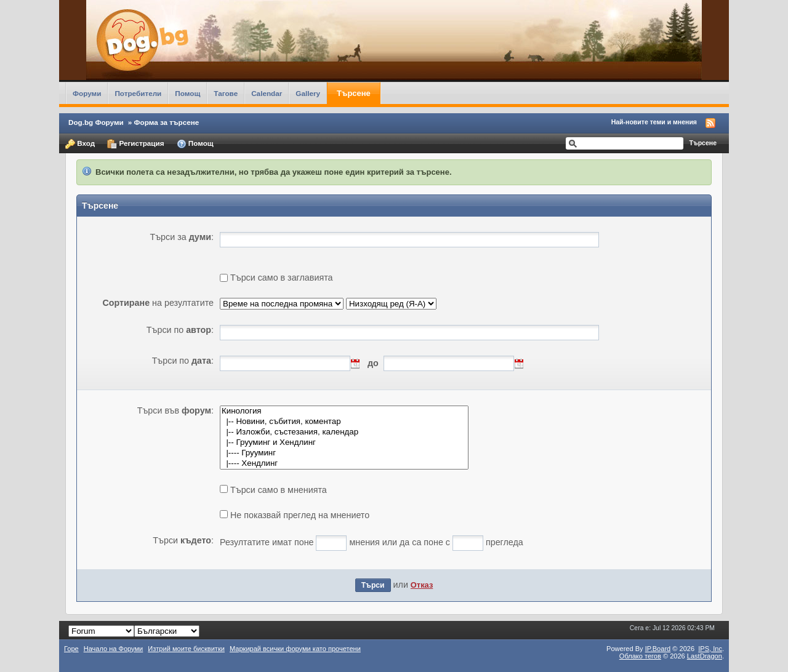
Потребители (138, 93)
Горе (71, 649)
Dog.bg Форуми (96, 122)
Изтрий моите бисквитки (186, 649)
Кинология (344, 411)
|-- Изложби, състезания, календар (344, 432)
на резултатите (158, 303)
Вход (80, 144)
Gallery (308, 93)
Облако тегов (640, 656)
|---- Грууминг (344, 453)
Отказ (422, 585)
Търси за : (182, 237)
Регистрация (135, 144)
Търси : (183, 540)
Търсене (354, 93)
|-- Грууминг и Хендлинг (344, 443)
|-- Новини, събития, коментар (344, 422)
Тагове (226, 93)
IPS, (710, 649)
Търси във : (175, 410)
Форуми (87, 93)
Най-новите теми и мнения (654, 122)
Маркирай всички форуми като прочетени (295, 649)
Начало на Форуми (114, 649)
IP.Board (658, 649)
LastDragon (705, 656)
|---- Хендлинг (344, 464)
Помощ (187, 93)
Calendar (267, 93)
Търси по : (180, 330)
